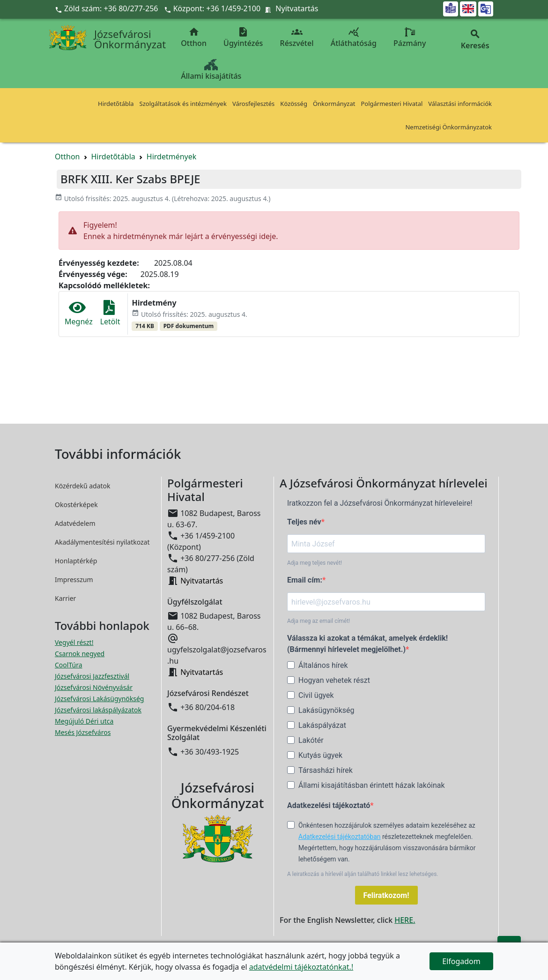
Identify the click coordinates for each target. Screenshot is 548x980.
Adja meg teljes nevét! (315, 563)
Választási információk (460, 104)
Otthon (194, 37)
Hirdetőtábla (116, 104)
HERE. (405, 920)
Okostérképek (76, 505)
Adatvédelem (75, 523)
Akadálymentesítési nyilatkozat (102, 542)
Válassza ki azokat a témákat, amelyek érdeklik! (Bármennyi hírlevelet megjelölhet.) (367, 644)
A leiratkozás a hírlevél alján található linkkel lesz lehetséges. (363, 874)
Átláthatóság (354, 37)
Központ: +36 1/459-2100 (217, 8)
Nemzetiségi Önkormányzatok (448, 127)
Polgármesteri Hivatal (392, 104)
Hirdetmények (172, 157)
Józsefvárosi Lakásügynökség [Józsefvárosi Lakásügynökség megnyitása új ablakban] (99, 699)
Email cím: (305, 580)
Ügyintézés (243, 37)
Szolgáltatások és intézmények (183, 104)
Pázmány (410, 37)
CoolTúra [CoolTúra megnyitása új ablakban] (69, 665)
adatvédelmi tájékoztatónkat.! (301, 967)
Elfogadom (461, 961)
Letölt (110, 314)
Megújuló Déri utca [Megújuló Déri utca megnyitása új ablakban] (84, 721)
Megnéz (79, 314)
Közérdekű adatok (83, 486)
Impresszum (74, 580)
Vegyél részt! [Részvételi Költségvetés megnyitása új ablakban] (74, 642)
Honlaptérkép (76, 561)
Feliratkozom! (386, 895)
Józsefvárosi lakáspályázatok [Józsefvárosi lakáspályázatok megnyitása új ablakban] (98, 710)
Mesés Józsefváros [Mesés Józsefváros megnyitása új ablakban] (83, 732)
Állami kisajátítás (211, 70)
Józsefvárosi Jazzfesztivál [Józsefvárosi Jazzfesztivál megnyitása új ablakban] (92, 676)
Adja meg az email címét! (318, 621)
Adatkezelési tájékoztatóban (340, 837)
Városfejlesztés (253, 104)
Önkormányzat (334, 104)
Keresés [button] (475, 40)
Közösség (294, 104)
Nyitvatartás (297, 8)
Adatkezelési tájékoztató (329, 805)
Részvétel (297, 37)
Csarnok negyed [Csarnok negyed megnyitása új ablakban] (80, 654)
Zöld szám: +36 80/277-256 (107, 8)
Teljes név (304, 522)
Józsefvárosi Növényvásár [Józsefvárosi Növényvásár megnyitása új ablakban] (94, 687)
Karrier (65, 598)
